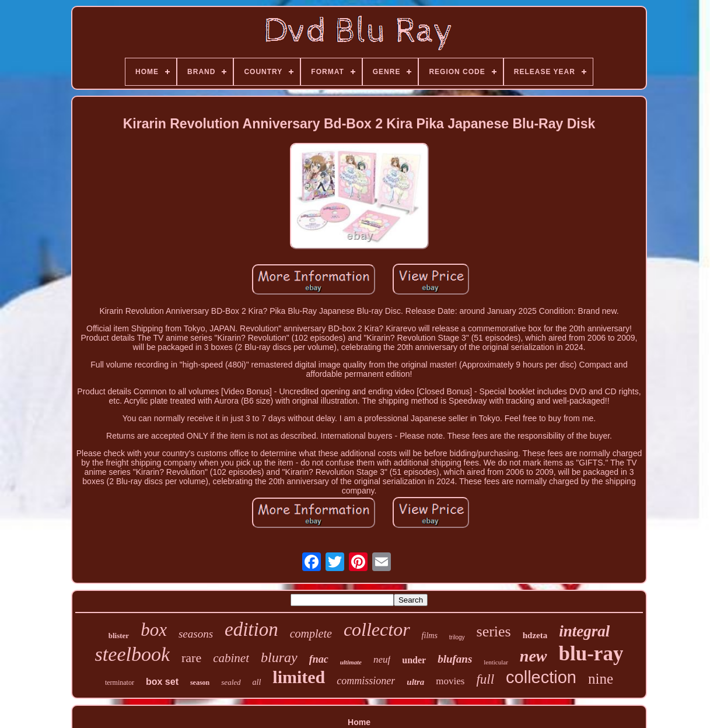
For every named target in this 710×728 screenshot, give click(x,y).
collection (541, 677)
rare (191, 658)
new (534, 656)
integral (584, 631)
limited (299, 677)
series (494, 631)
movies (450, 681)
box (154, 630)
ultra (415, 682)
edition (251, 629)
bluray (279, 657)
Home (359, 722)
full (485, 679)
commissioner (366, 681)
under (414, 660)
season (200, 682)
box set (162, 682)
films (430, 636)
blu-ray (591, 654)
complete (311, 633)
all (257, 682)
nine (601, 679)
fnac (319, 659)
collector (377, 629)
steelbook (132, 654)
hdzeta (535, 635)
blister (119, 636)
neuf (382, 659)
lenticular (496, 662)
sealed (231, 682)
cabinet (231, 658)
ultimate (351, 662)
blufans (455, 659)
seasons (196, 634)
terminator (120, 682)
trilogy (457, 637)
